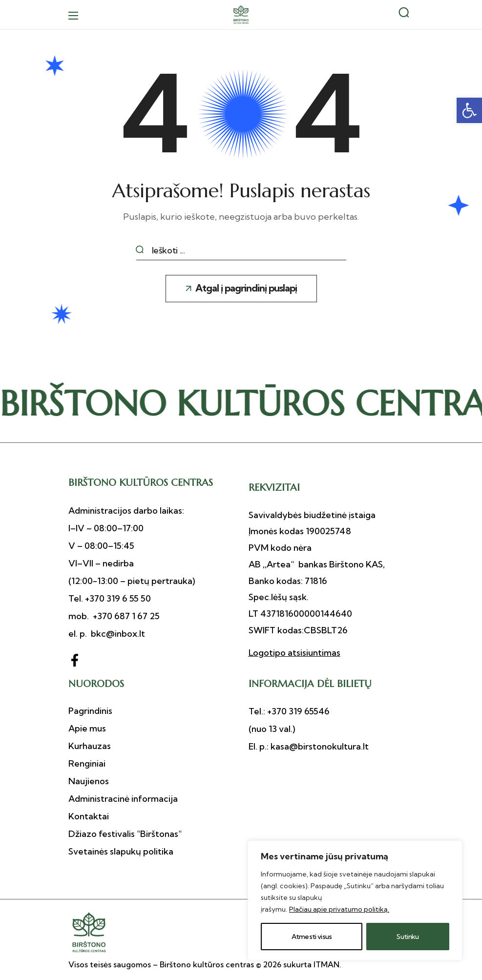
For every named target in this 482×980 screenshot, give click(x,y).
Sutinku (408, 937)
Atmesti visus (312, 937)
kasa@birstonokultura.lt (319, 746)
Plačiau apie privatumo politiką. (339, 909)
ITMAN (326, 964)
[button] (469, 110)
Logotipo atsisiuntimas (294, 653)
